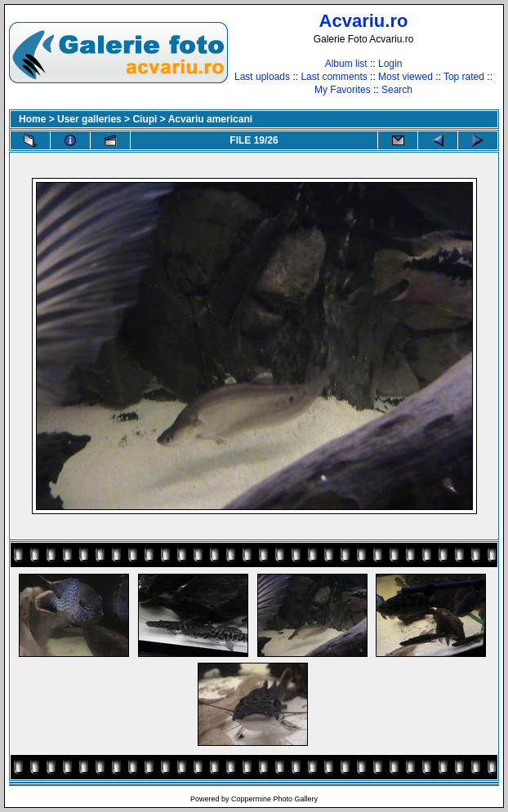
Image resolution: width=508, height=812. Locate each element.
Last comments (334, 77)
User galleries (89, 119)
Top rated (464, 77)
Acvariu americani (210, 119)
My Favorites (343, 90)
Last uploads (262, 77)
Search (397, 90)
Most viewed (406, 77)
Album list (346, 64)
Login (390, 64)
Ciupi (145, 119)
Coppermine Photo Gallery (274, 799)
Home (32, 119)
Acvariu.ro (364, 21)
